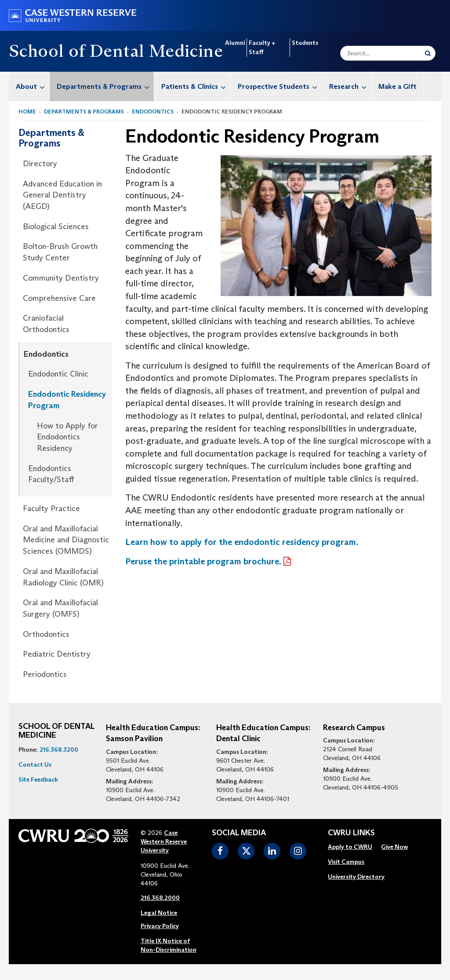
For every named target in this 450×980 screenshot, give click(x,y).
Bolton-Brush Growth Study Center (60, 252)
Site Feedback (38, 779)
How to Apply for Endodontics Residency (67, 437)
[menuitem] (29, 86)
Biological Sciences (56, 227)
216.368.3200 (59, 750)
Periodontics (45, 674)
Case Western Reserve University (164, 841)
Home (27, 112)
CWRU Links (351, 833)
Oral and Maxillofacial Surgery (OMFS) (60, 608)
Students (305, 43)
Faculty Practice (51, 508)
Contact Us (35, 764)
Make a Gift (397, 86)
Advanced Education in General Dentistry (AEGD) (62, 195)
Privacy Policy (160, 926)
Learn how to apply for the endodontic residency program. (242, 542)
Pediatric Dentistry (57, 654)
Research (350, 86)
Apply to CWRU (350, 847)
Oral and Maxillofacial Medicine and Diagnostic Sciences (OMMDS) (66, 540)
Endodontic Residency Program (67, 400)
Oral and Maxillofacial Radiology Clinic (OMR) (63, 577)
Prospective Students (280, 86)
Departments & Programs (105, 86)
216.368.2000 (160, 898)
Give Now (394, 847)
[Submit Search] (428, 53)
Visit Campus (346, 862)
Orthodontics (46, 634)
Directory (40, 164)
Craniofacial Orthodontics (46, 324)
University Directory (356, 877)
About (33, 86)
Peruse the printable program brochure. (203, 561)
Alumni (235, 43)
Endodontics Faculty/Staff (51, 474)
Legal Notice (159, 913)
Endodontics (153, 112)
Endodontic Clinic (58, 374)
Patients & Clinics (196, 86)
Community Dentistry (61, 278)
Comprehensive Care (59, 298)
